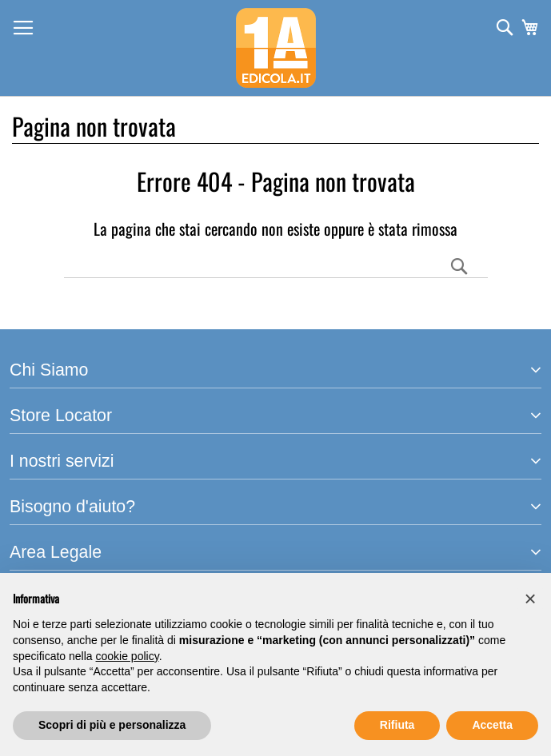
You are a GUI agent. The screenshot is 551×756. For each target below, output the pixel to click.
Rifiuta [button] (397, 725)
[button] (530, 599)
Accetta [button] (492, 725)
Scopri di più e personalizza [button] (112, 725)
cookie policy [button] (128, 656)
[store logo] (276, 48)
